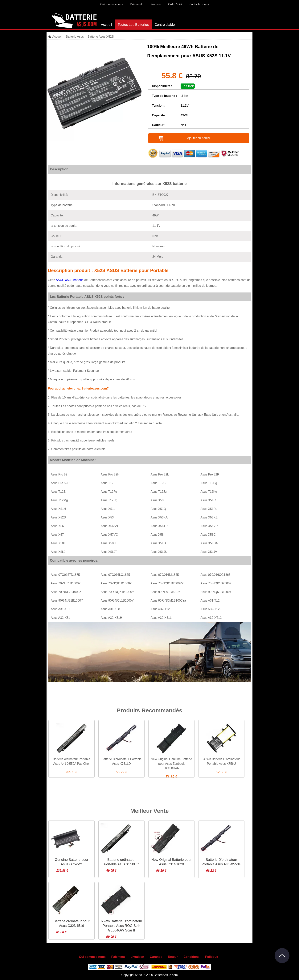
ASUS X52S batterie (70, 280)
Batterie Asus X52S (101, 37)
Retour (173, 957)
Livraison (155, 4)
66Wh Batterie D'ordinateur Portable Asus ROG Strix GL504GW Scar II (122, 926)
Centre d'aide (165, 25)
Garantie (156, 957)
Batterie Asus (75, 37)
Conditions (191, 957)
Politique (212, 957)
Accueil (106, 25)
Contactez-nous (199, 4)
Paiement (136, 4)
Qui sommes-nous (111, 4)
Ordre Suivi (175, 4)
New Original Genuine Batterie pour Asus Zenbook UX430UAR (171, 764)
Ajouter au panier (199, 138)
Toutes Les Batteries (133, 25)
